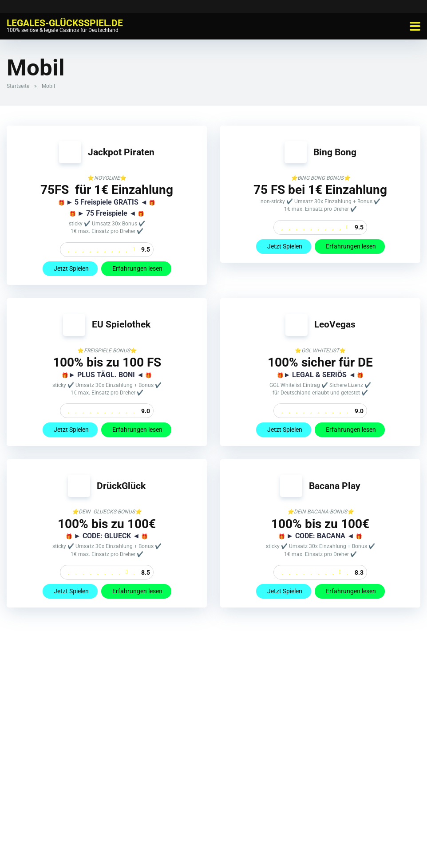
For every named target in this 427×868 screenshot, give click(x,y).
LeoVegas (335, 324)
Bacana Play (335, 486)
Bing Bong (335, 152)
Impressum (175, 851)
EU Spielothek (121, 324)
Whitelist (141, 851)
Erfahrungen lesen (136, 268)
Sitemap (287, 851)
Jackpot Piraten (121, 152)
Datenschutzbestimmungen (233, 851)
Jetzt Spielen (70, 268)
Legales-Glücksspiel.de (65, 22)
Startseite (18, 86)
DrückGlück (121, 486)
